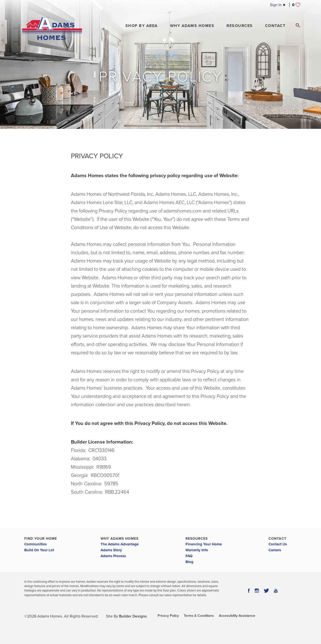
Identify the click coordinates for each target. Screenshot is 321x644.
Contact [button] (275, 26)
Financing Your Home (204, 544)
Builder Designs (133, 616)
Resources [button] (240, 26)
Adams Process (113, 556)
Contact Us (278, 544)
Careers (275, 550)
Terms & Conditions (199, 616)
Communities (35, 544)
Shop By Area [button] (142, 26)
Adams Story (111, 550)
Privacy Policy (168, 616)
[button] (142, 26)
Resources (197, 539)
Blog (189, 562)
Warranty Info (197, 550)
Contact (277, 539)
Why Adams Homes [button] (192, 26)
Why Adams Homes (120, 539)
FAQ (189, 556)
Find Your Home (41, 539)
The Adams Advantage (120, 544)
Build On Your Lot (39, 550)
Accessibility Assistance (237, 616)
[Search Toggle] (298, 26)
